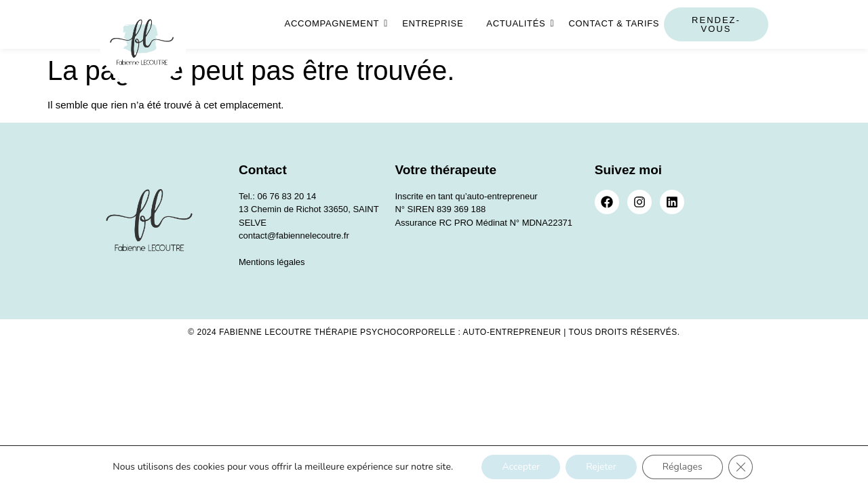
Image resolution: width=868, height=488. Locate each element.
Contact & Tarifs (614, 23)
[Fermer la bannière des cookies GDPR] (741, 467)
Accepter (521, 467)
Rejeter (601, 467)
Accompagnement (335, 23)
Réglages (683, 467)
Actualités (518, 23)
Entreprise (433, 23)
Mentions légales (272, 262)
